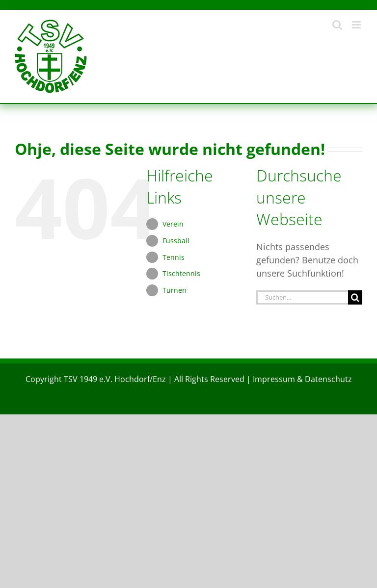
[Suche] (355, 297)
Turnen (175, 290)
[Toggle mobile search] (337, 25)
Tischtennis (181, 273)
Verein (173, 224)
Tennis (174, 257)
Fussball (176, 241)
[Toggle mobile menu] (357, 25)
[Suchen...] (302, 297)
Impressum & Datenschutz (302, 379)
